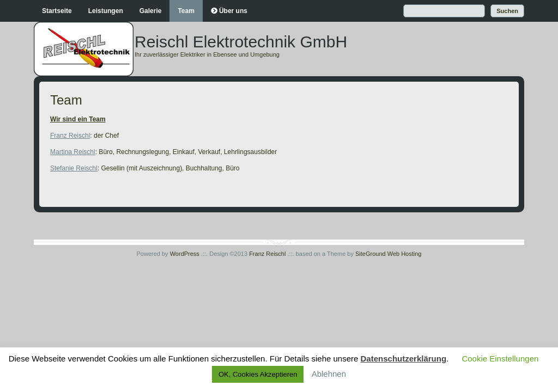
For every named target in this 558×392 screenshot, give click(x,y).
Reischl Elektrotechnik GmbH (241, 42)
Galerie (151, 11)
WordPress (185, 254)
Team (186, 11)
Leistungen (106, 11)
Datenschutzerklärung (404, 359)
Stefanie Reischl (74, 168)
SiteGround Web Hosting (388, 254)
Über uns (233, 11)
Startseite (57, 11)
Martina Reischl (73, 152)
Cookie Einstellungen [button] (500, 359)
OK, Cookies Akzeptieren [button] (258, 374)
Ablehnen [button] (329, 374)
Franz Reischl (70, 136)
